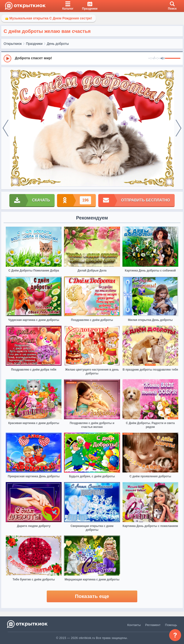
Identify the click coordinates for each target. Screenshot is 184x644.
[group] (92, 58)
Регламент (153, 625)
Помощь (171, 625)
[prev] (6, 128)
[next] (178, 128)
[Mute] (162, 59)
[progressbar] (173, 59)
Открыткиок (13, 44)
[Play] (7, 59)
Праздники (34, 44)
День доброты (58, 44)
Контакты (134, 625)
